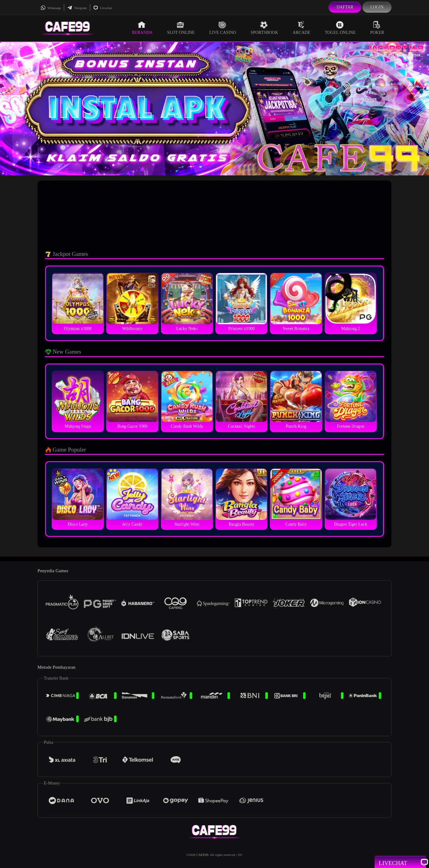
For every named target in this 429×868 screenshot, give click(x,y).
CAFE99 (202, 855)
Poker (377, 28)
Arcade (302, 28)
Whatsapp (51, 8)
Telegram (77, 8)
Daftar (345, 7)
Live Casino (223, 28)
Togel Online (340, 28)
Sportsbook (264, 28)
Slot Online (181, 28)
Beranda (142, 28)
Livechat (103, 8)
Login (377, 7)
